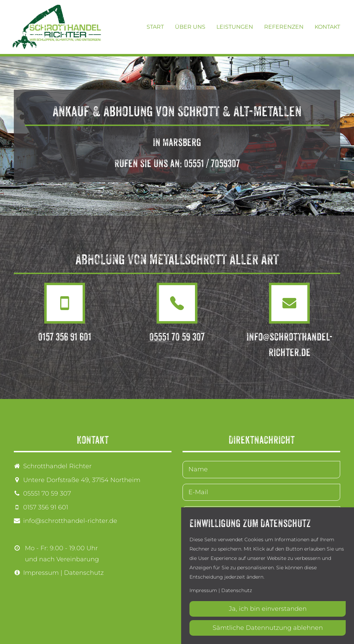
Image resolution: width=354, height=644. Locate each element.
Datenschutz (84, 573)
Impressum (41, 573)
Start (155, 27)
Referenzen (284, 27)
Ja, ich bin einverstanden (268, 609)
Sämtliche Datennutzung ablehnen (268, 628)
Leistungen (235, 27)
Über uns (190, 27)
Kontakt (327, 27)
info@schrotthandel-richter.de (70, 521)
